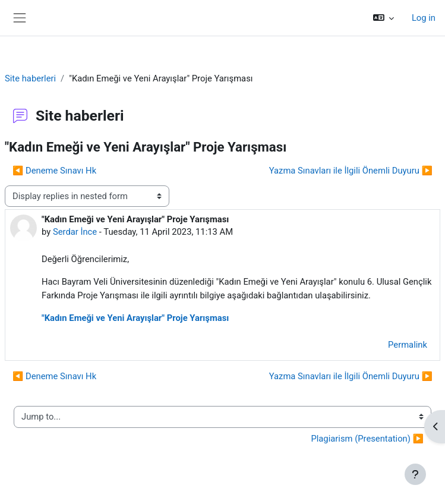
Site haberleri (30, 78)
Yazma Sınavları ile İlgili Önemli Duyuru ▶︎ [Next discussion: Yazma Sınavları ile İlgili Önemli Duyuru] (351, 171)
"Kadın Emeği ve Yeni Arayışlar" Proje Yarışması (135, 318)
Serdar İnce (75, 232)
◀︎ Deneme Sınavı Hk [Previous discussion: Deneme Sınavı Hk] (54, 171)
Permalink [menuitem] (408, 345)
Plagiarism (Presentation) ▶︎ (367, 439)
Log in (424, 18)
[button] (383, 18)
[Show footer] (415, 474)
